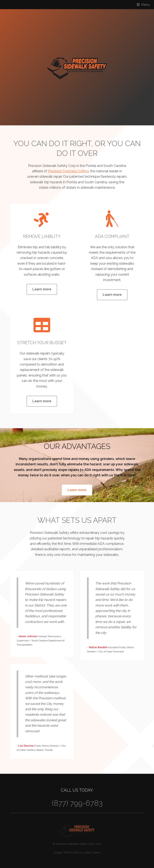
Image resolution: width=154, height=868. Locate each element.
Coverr (96, 853)
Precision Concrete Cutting (68, 171)
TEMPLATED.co (73, 853)
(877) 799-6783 (77, 803)
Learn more (42, 289)
